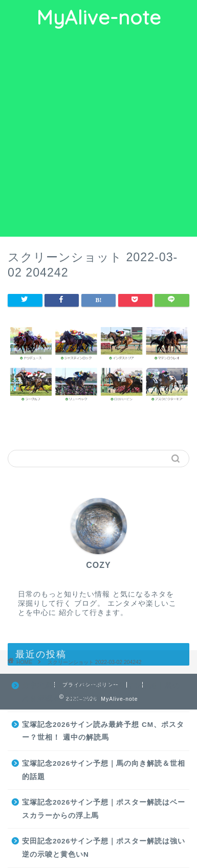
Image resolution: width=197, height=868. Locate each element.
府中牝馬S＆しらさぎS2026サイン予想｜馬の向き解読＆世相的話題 (101, 692)
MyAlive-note (99, 17)
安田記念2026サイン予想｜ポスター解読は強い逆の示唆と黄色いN (104, 848)
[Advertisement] (98, 133)
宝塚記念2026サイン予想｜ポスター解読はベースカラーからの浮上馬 (104, 809)
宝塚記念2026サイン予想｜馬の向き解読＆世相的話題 (104, 770)
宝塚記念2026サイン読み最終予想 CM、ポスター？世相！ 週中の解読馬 (103, 731)
